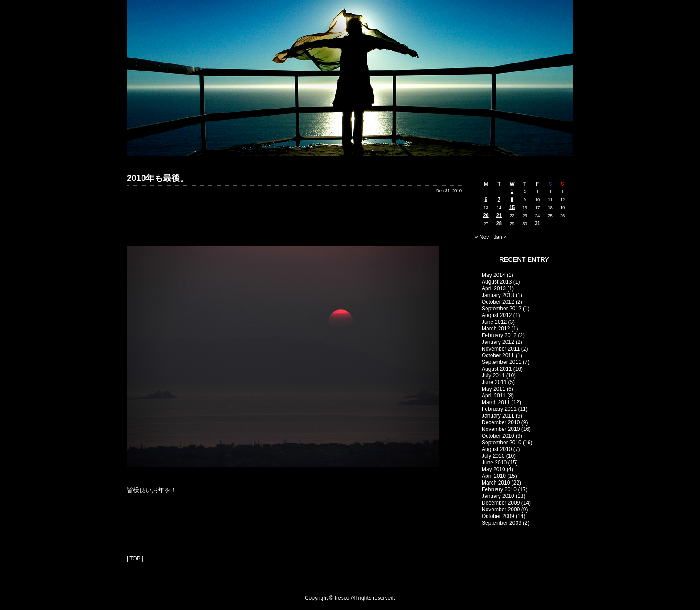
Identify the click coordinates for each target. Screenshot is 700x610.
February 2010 (499, 489)
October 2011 (498, 355)
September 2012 (502, 309)
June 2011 (494, 382)
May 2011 (494, 389)
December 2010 (501, 422)
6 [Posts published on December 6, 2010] (486, 199)
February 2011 (499, 409)
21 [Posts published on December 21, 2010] (499, 215)
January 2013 (498, 295)
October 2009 (498, 516)
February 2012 (499, 335)
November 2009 (501, 510)
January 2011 (498, 416)
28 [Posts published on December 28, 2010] (499, 223)
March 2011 (496, 402)
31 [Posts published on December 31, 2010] (537, 223)
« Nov (482, 237)
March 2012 (496, 329)
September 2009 (502, 523)
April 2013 (494, 288)
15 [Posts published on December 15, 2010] (512, 207)
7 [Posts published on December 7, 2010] (499, 199)
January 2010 (498, 496)
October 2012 (498, 302)
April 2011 (494, 396)
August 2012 (497, 315)
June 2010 (494, 463)
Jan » (500, 237)
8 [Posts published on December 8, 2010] (512, 199)
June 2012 (494, 322)
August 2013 (497, 282)
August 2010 (497, 449)
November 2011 (501, 349)
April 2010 (494, 476)
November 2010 (501, 429)
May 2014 (494, 275)
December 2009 (501, 503)
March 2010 (496, 483)
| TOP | (135, 559)
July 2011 (493, 376)
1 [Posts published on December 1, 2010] (512, 191)
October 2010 (498, 436)
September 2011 (502, 362)
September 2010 (502, 443)
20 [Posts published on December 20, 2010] (486, 215)
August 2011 (497, 369)
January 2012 (498, 342)
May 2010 (494, 469)
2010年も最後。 (158, 178)
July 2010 (493, 456)
